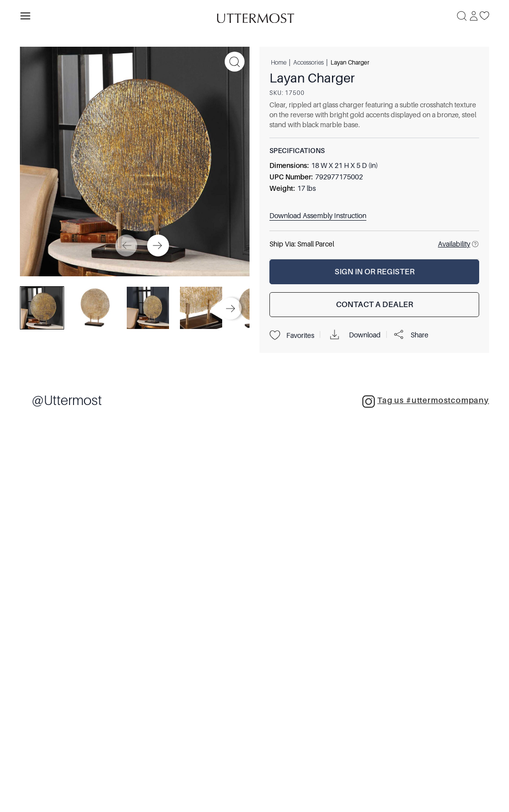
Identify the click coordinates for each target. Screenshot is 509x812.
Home (279, 62)
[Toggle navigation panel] (25, 16)
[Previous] (126, 245)
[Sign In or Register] (374, 272)
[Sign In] (474, 16)
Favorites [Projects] (292, 335)
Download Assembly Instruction (318, 216)
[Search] (462, 16)
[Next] (158, 245)
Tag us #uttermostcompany (426, 402)
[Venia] (254, 16)
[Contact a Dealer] (374, 305)
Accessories (308, 62)
